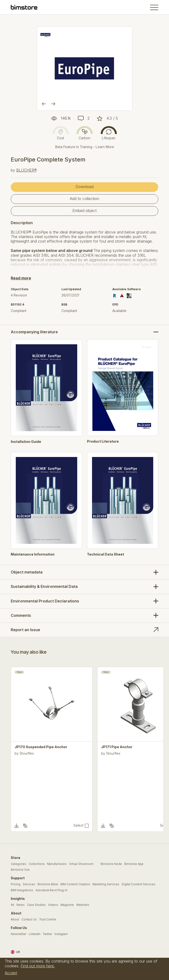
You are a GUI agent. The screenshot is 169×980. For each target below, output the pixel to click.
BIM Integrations (22, 890)
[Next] (53, 104)
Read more (21, 278)
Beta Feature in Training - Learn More (85, 147)
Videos (53, 905)
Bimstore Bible (48, 884)
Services (29, 884)
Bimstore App (134, 864)
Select (78, 825)
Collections (37, 864)
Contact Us (29, 919)
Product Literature (103, 441)
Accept (11, 973)
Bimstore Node (111, 864)
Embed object (84, 211)
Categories (19, 864)
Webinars (83, 905)
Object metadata (27, 572)
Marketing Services (106, 884)
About (15, 919)
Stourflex (27, 753)
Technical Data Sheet (106, 554)
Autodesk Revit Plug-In (52, 890)
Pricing (16, 884)
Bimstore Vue (20, 870)
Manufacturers (57, 864)
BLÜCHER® (27, 170)
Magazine (67, 905)
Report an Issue (25, 630)
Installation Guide (26, 442)
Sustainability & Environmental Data (44, 586)
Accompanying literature (34, 332)
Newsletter (19, 934)
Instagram (61, 934)
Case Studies (36, 905)
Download (84, 187)
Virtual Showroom (81, 864)
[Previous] (44, 104)
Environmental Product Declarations (45, 601)
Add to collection (84, 199)
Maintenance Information (33, 554)
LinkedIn (35, 934)
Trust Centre (48, 919)
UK (15, 952)
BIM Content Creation (75, 884)
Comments (21, 615)
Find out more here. (38, 966)
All (12, 905)
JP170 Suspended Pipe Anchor (41, 747)
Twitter (47, 934)
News (21, 905)
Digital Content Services (139, 884)
